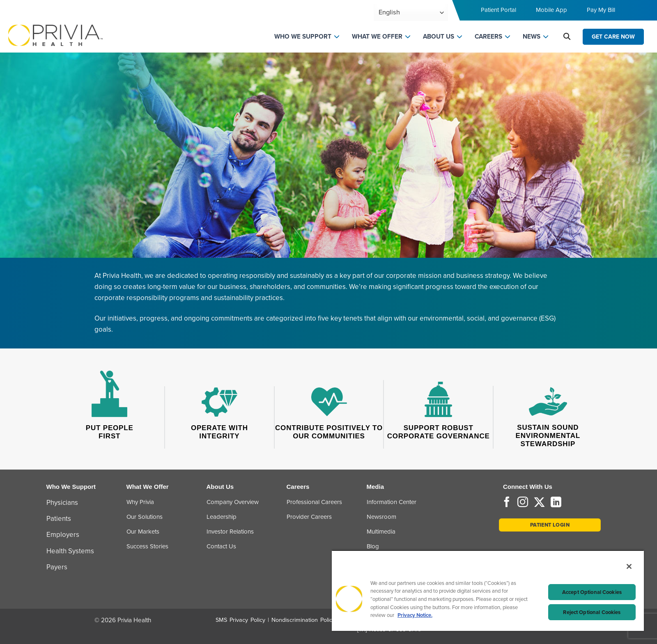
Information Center (392, 502)
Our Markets (143, 532)
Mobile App (551, 10)
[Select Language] (411, 13)
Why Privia (140, 502)
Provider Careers (309, 517)
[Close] (629, 566)
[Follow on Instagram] (523, 503)
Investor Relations (230, 532)
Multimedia (381, 532)
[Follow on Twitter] (539, 503)
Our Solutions (145, 517)
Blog (373, 546)
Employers (63, 535)
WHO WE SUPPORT (303, 37)
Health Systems (70, 551)
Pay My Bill (601, 10)
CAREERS (488, 37)
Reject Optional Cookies (592, 612)
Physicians (62, 503)
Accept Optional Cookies (592, 592)
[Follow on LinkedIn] (556, 503)
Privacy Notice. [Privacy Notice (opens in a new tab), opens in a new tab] (415, 615)
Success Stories (147, 546)
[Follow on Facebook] (507, 503)
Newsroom (381, 517)
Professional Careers (314, 502)
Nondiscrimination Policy (303, 620)
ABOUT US (439, 37)
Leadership (222, 517)
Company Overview (233, 502)
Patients (59, 519)
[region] (488, 590)
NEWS (532, 37)
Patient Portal (498, 10)
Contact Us (221, 546)
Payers (57, 567)
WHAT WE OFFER (377, 37)
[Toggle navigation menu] (639, 13)
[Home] (55, 35)
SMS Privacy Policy (240, 620)
